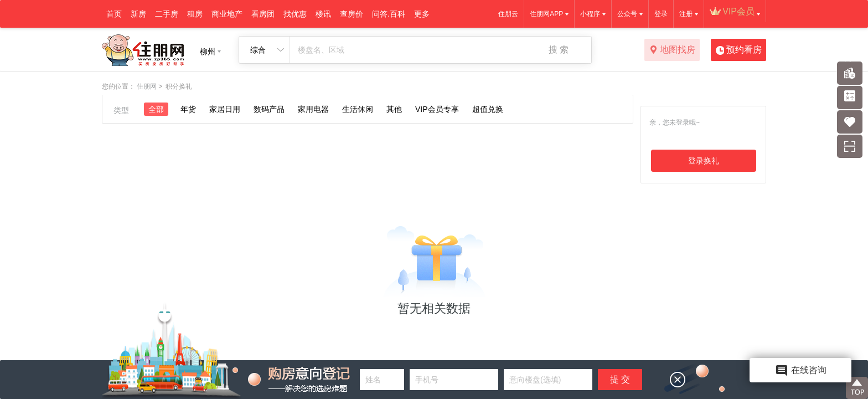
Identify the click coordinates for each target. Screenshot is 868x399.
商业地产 (227, 14)
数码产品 (269, 109)
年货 (188, 109)
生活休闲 (358, 109)
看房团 (263, 14)
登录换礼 (704, 161)
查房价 (352, 14)
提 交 (620, 379)
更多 (422, 14)
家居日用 (225, 109)
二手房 (167, 14)
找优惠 (295, 14)
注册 (686, 14)
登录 (661, 14)
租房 (195, 14)
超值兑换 (488, 109)
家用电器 (313, 109)
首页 (114, 14)
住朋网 (147, 86)
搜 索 (559, 50)
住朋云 (508, 14)
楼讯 (323, 14)
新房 (138, 14)
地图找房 (672, 50)
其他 (394, 109)
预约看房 (739, 50)
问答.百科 (389, 14)
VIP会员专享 (437, 109)
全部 (156, 109)
